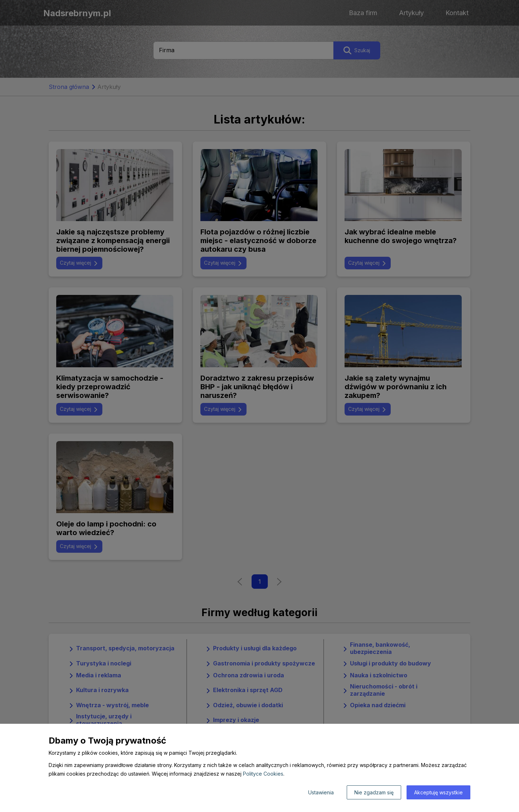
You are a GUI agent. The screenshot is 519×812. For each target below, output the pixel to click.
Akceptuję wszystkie (438, 792)
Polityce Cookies (263, 774)
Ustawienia (321, 792)
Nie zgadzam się (374, 792)
